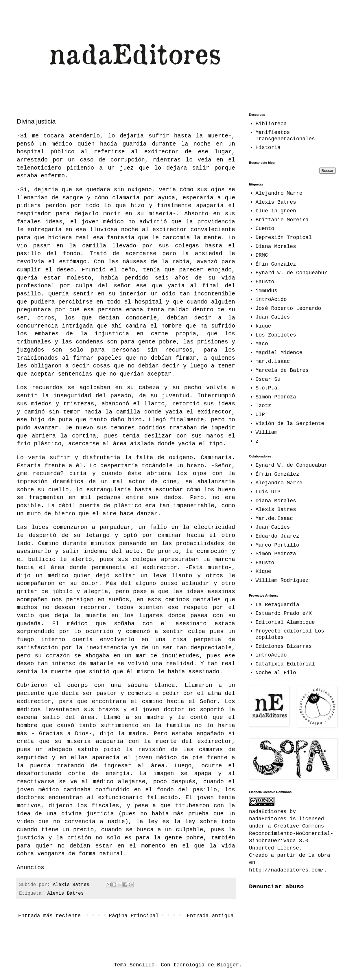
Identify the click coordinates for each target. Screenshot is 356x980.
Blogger (228, 965)
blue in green (276, 211)
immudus (267, 291)
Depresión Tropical (284, 238)
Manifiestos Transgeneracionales (285, 136)
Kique (263, 571)
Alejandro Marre (279, 193)
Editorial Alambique (285, 622)
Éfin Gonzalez (276, 264)
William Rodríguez (282, 580)
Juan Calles (273, 317)
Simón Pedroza (276, 397)
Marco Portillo (277, 545)
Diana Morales (276, 247)
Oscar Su (268, 379)
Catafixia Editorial (285, 664)
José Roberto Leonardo (288, 308)
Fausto (265, 282)
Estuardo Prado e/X (284, 613)
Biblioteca (271, 124)
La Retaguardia (277, 605)
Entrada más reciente (49, 916)
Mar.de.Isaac (274, 519)
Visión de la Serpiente (290, 424)
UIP (260, 415)
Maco (262, 344)
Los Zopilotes (276, 335)
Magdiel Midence (279, 353)
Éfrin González (277, 474)
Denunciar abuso (276, 887)
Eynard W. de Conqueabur (292, 273)
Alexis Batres (65, 893)
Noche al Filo (276, 673)
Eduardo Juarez (277, 536)
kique (263, 326)
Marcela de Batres (282, 370)
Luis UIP (268, 492)
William (267, 432)
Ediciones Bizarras (284, 646)
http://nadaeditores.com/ (286, 870)
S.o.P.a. (268, 388)
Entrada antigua (210, 916)
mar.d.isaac (273, 361)
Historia (268, 148)
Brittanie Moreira (282, 220)
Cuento (265, 229)
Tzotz (263, 406)
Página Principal (134, 916)
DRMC (262, 255)
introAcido (271, 299)
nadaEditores (268, 819)
